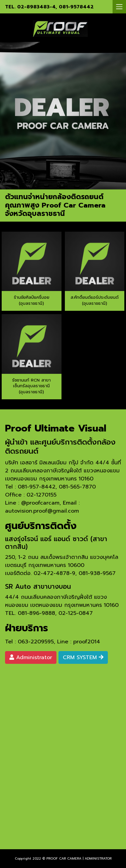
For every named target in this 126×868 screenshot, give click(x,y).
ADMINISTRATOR (98, 858)
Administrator (31, 657)
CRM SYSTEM (83, 657)
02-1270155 (41, 495)
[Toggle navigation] (119, 7)
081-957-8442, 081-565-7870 (57, 487)
